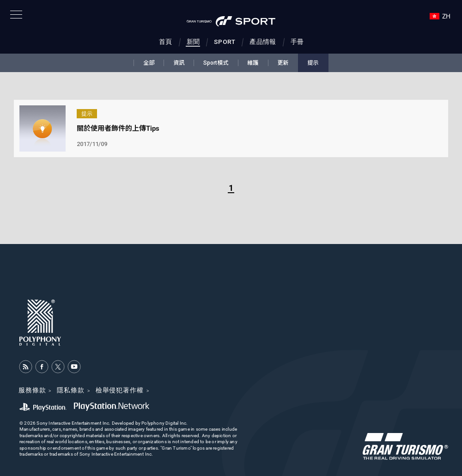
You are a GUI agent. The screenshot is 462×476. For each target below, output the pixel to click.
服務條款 (32, 390)
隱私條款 (70, 390)
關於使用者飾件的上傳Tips (118, 128)
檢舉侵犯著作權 (120, 390)
